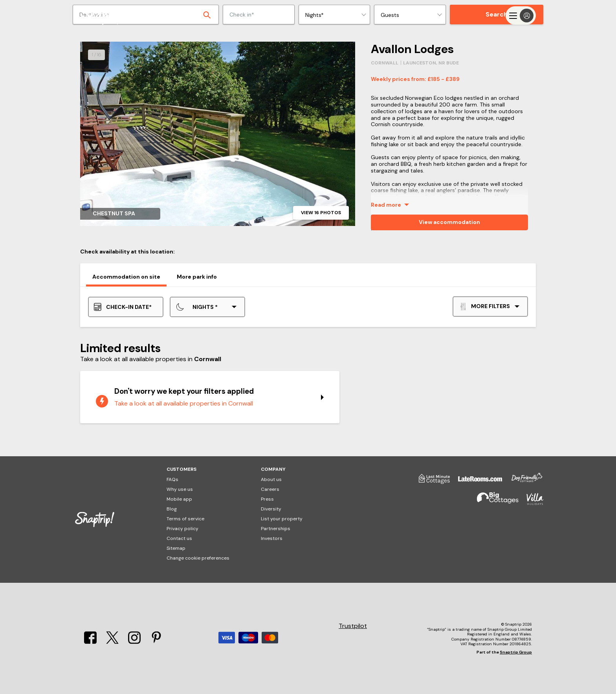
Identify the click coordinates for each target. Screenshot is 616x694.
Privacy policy (182, 529)
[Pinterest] (156, 642)
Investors (272, 538)
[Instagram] (134, 642)
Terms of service (185, 519)
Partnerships (276, 529)
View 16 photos (321, 213)
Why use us (180, 489)
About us (271, 479)
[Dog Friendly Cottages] (523, 482)
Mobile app (179, 499)
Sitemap (176, 548)
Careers (270, 489)
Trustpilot (353, 626)
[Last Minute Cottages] (431, 482)
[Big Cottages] (494, 502)
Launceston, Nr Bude (431, 63)
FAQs (172, 479)
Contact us (179, 538)
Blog (172, 509)
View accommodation (449, 222)
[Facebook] (90, 642)
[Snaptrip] (104, 16)
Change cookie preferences (198, 558)
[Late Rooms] (476, 482)
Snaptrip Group (516, 652)
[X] (112, 642)
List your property (282, 519)
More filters (485, 307)
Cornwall (385, 63)
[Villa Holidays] (531, 502)
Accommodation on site (126, 277)
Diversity (271, 509)
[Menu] (521, 16)
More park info (197, 277)
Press (267, 499)
